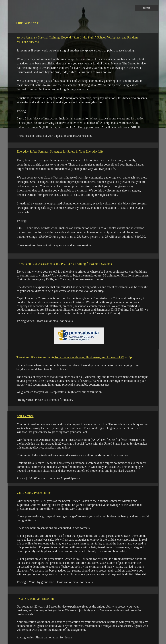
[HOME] (147, 8)
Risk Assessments (43, 264)
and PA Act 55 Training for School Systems (83, 264)
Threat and (24, 264)
